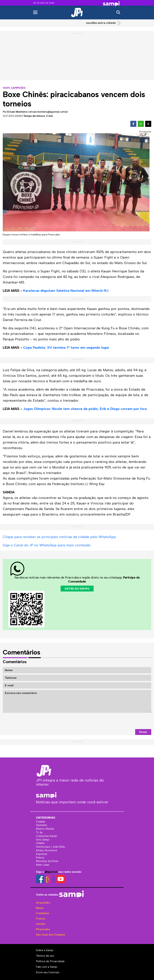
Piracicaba (43, 929)
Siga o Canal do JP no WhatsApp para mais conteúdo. (47, 545)
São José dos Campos (50, 935)
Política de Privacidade (50, 961)
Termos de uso (45, 956)
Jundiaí (40, 924)
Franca (40, 918)
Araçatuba (43, 903)
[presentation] (125, 721)
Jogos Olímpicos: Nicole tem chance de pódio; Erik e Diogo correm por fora (85, 409)
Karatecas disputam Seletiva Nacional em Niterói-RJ (66, 291)
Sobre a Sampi (45, 950)
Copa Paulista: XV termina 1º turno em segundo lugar (66, 347)
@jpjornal (51, 872)
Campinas (42, 913)
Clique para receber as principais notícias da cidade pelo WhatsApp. (60, 537)
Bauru (40, 908)
